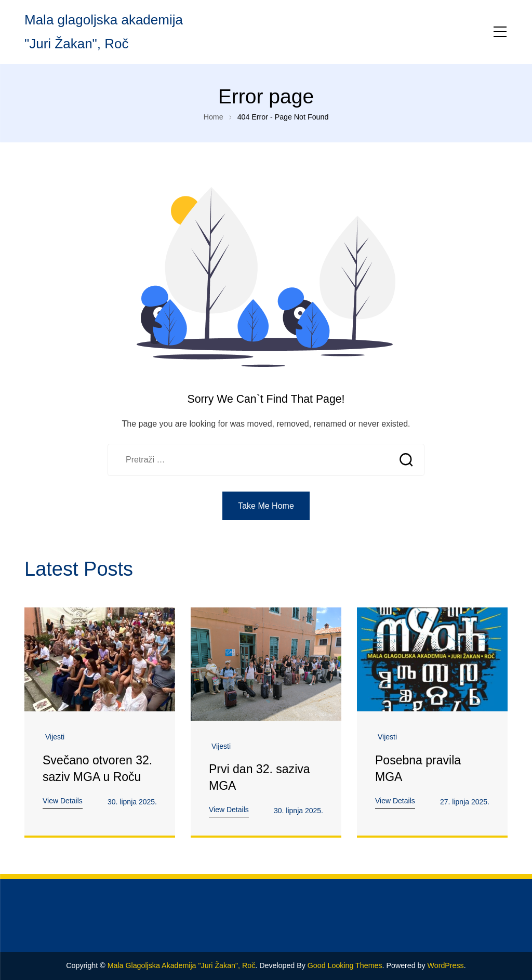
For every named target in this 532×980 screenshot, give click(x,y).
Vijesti (55, 737)
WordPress (446, 965)
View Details (63, 801)
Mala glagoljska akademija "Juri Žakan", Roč (182, 965)
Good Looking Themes (345, 965)
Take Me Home (266, 506)
